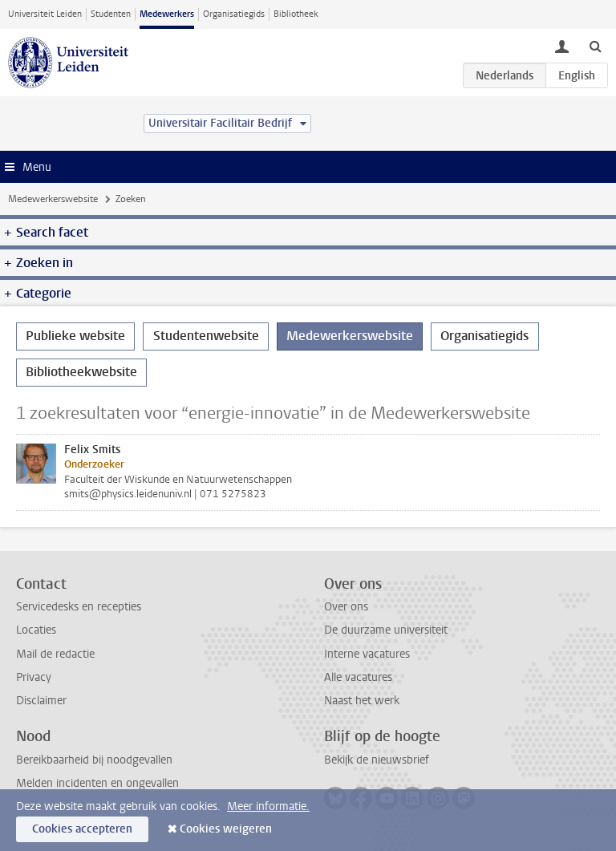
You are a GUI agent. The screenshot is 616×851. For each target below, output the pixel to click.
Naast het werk (362, 701)
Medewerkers (167, 14)
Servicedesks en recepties (79, 607)
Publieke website (75, 336)
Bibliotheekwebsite (81, 372)
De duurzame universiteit (386, 630)
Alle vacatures (358, 677)
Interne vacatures (367, 654)
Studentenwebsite (206, 336)
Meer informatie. (268, 806)
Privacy (34, 677)
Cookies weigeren (226, 829)
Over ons (346, 607)
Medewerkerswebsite (53, 199)
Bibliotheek (296, 14)
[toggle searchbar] (595, 46)
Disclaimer (41, 701)
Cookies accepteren (82, 829)
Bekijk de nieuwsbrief (377, 760)
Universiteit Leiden (45, 14)
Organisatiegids (234, 14)
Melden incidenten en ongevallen (97, 783)
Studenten (111, 14)
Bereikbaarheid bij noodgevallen (94, 760)
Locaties (36, 630)
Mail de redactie (55, 654)
